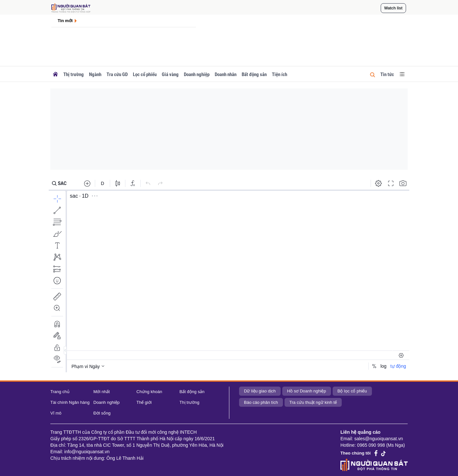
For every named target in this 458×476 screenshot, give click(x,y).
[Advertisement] (229, 129)
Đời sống (102, 413)
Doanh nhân (226, 74)
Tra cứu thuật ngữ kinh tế (313, 402)
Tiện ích (280, 74)
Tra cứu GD (117, 74)
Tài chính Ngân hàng (70, 402)
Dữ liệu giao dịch (260, 391)
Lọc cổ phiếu (145, 74)
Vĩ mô (56, 413)
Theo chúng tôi (356, 453)
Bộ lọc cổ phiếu (352, 391)
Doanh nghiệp (197, 74)
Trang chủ (60, 392)
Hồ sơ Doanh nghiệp (307, 391)
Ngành (95, 74)
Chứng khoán (149, 392)
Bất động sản (254, 74)
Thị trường (74, 74)
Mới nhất (102, 392)
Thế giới (144, 402)
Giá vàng (170, 74)
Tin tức (387, 74)
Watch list (393, 8)
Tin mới (65, 21)
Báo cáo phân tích (261, 402)
